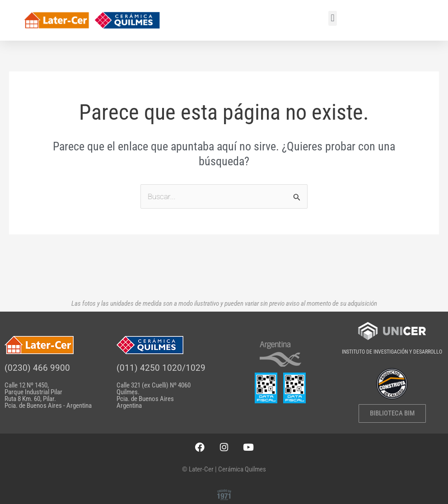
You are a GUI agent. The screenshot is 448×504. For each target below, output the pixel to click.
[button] (333, 18)
